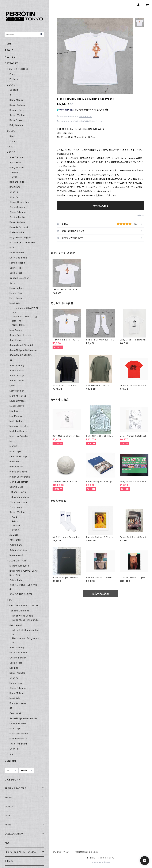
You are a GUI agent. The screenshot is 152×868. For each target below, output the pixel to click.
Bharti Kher (16, 187)
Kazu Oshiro (16, 120)
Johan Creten (17, 381)
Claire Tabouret (18, 212)
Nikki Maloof (16, 555)
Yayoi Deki (15, 540)
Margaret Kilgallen (19, 426)
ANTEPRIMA (18, 325)
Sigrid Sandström (19, 482)
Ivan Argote (16, 330)
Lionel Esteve (17, 406)
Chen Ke (14, 197)
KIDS (10, 600)
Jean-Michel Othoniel (21, 345)
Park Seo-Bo (16, 467)
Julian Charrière (18, 550)
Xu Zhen (14, 535)
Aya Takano (16, 162)
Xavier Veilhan (17, 115)
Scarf (12, 136)
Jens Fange (16, 340)
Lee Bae (14, 411)
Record (16, 526)
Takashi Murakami (19, 497)
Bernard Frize (17, 110)
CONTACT (11, 761)
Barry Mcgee (17, 100)
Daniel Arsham (17, 105)
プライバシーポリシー (62, 852)
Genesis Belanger (19, 278)
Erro (12, 248)
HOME (8, 44)
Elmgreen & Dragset (20, 237)
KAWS (13, 386)
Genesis (14, 90)
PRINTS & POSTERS (18, 69)
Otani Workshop (18, 456)
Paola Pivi (15, 462)
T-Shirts (11, 754)
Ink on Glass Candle (23, 616)
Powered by (100, 863)
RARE (10, 147)
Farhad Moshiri (18, 263)
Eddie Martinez (18, 232)
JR (11, 95)
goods (15, 530)
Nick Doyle (15, 451)
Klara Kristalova (18, 396)
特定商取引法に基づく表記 (87, 852)
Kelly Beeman (17, 125)
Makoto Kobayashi (20, 566)
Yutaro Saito (16, 545)
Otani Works (16, 713)
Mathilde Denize (18, 431)
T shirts (14, 141)
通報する (141, 215)
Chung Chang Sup (19, 202)
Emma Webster (18, 253)
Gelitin (13, 283)
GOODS (11, 131)
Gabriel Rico (16, 268)
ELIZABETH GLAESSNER (22, 242)
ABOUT (9, 50)
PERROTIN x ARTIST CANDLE (23, 606)
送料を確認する (85, 117)
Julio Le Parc (17, 370)
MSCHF (13, 446)
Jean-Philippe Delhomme (23, 350)
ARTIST (11, 152)
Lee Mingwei (16, 416)
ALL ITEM (10, 57)
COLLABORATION (16, 561)
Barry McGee (17, 167)
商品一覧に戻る (100, 594)
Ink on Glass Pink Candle (25, 620)
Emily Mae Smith (18, 258)
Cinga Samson (17, 207)
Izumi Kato (15, 303)
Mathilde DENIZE (18, 739)
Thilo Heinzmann (19, 502)
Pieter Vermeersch (20, 477)
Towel (15, 173)
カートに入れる (101, 206)
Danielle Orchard (19, 227)
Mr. (11, 441)
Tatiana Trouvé (18, 492)
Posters (14, 79)
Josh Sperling (17, 365)
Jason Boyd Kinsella (20, 335)
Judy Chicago (17, 376)
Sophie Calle (16, 487)
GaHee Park (16, 273)
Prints (13, 74)
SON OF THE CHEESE (21, 594)
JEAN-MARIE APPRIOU (21, 355)
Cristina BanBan (18, 217)
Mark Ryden (16, 421)
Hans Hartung (17, 288)
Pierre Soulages (18, 472)
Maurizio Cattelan (19, 436)
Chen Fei (14, 192)
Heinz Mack (16, 298)
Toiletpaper (16, 507)
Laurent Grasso (18, 401)
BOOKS (11, 85)
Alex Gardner (17, 157)
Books (15, 177)
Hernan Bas (16, 293)
